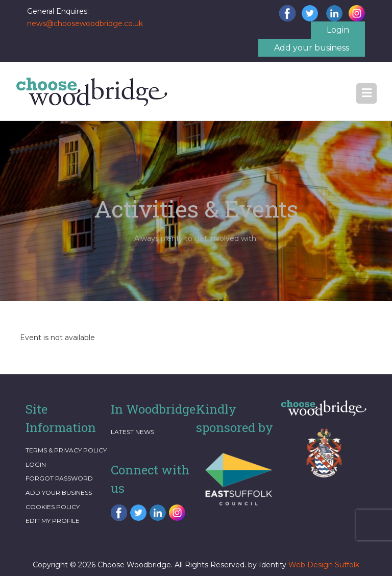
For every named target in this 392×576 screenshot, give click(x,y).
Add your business (312, 48)
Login (338, 30)
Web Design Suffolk (324, 565)
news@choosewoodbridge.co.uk (85, 23)
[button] (366, 93)
